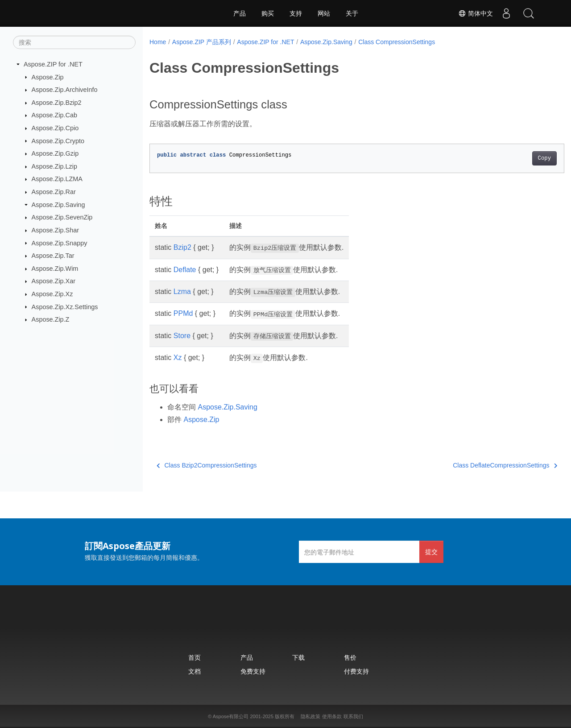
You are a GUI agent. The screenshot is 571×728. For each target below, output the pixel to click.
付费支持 (356, 671)
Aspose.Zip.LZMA (57, 179)
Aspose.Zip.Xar (54, 281)
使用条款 (332, 716)
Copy (515, 158)
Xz (178, 358)
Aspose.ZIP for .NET (53, 64)
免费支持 (253, 671)
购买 (268, 13)
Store (182, 336)
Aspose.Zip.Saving (58, 205)
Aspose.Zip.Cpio (55, 128)
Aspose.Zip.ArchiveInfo (65, 90)
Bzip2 (182, 247)
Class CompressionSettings (397, 42)
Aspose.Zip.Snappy (60, 243)
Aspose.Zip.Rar (54, 192)
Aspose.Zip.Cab (54, 115)
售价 (350, 657)
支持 (296, 13)
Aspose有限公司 (231, 716)
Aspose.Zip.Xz (52, 294)
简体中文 (476, 13)
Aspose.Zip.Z (51, 319)
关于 (352, 13)
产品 (240, 13)
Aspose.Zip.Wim (55, 269)
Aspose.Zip (48, 77)
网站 (324, 13)
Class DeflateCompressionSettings (476, 465)
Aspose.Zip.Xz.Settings (65, 306)
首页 (194, 657)
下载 (298, 657)
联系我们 (353, 716)
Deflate (185, 270)
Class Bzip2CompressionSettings (207, 465)
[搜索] (74, 42)
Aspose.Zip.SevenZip (62, 217)
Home (158, 42)
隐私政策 (310, 716)
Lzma (182, 292)
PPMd (183, 313)
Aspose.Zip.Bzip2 (57, 103)
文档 (194, 671)
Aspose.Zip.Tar (53, 256)
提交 (431, 552)
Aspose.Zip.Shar (55, 230)
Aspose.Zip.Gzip (55, 153)
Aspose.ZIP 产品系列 (202, 42)
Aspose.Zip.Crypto (58, 141)
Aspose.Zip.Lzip (54, 166)
